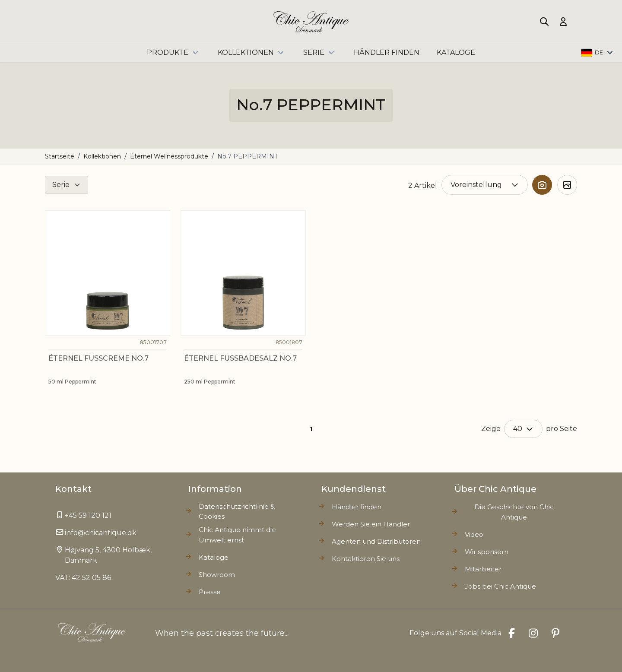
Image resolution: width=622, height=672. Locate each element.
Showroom (217, 575)
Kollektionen (252, 53)
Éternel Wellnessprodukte (169, 156)
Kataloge (214, 557)
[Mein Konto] (563, 22)
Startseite (60, 156)
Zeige (491, 429)
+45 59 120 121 (88, 515)
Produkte (174, 53)
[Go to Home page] (311, 22)
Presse (210, 592)
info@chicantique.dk (101, 533)
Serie (320, 53)
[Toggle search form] (544, 22)
